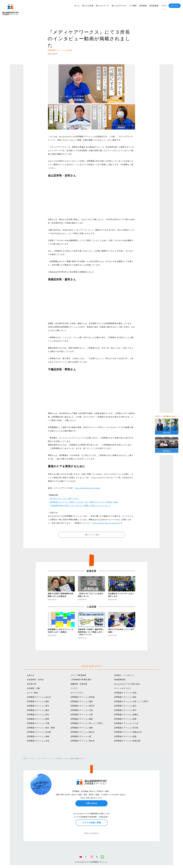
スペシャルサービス (122, 688)
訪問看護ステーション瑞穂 (38, 736)
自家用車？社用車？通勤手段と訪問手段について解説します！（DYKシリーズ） (91, 632)
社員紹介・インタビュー (124, 675)
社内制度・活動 (33, 688)
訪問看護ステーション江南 (82, 710)
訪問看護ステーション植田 (38, 701)
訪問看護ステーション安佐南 (83, 697)
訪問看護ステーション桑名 (38, 710)
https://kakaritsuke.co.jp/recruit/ (106, 523)
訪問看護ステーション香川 (38, 706)
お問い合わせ (175, 6)
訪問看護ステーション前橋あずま (128, 732)
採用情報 (143, 6)
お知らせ (31, 675)
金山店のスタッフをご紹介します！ (65, 499)
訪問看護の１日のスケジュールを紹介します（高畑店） (61, 631)
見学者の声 (32, 684)
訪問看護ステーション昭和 (38, 719)
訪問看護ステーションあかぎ (39, 697)
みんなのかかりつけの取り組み (127, 684)
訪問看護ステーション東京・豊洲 (41, 728)
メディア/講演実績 (78, 675)
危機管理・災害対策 (79, 684)
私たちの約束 (88, 6)
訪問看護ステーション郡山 (38, 714)
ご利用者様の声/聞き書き (81, 680)
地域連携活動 (120, 680)
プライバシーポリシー (92, 833)
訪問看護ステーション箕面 (125, 736)
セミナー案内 (33, 693)
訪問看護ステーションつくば (126, 723)
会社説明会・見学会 (35, 680)
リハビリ (74, 688)
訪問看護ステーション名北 (38, 741)
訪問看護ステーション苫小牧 (126, 728)
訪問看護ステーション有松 (125, 697)
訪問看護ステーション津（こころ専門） (87, 723)
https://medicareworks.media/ (88, 488)
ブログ (164, 6)
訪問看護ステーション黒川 (125, 706)
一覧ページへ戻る (91, 535)
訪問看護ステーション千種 (38, 723)
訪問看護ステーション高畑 (125, 719)
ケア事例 (133, 6)
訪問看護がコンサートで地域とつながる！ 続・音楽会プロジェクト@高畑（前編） (84, 502)
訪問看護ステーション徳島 (82, 728)
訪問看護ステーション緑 (81, 736)
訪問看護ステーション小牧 (82, 714)
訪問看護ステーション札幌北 (126, 714)
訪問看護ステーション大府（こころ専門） (132, 701)
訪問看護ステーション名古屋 (39, 732)
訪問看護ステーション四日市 (83, 741)
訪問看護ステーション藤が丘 (83, 732)
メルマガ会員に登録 (91, 823)
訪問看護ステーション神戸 (125, 710)
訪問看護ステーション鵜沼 (82, 701)
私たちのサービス (119, 6)
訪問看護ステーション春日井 (83, 706)
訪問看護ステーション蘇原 (82, 719)
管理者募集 (154, 6)
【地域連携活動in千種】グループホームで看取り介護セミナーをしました (80, 506)
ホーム (77, 6)
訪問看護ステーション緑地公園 (127, 741)
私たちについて (103, 6)
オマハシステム (77, 693)
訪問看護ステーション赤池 (125, 693)
